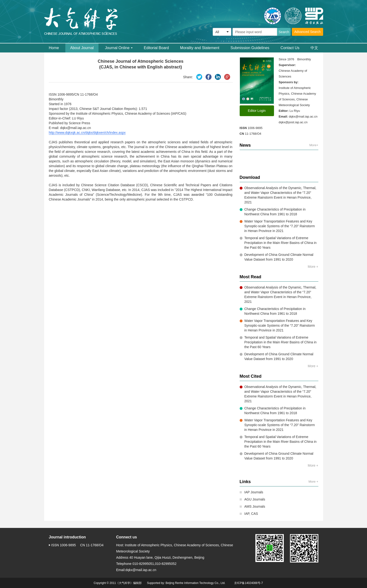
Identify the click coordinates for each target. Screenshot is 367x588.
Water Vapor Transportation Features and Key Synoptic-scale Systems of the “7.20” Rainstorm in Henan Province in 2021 (277, 226)
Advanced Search (308, 32)
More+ (314, 145)
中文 (314, 48)
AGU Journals (252, 499)
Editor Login (257, 111)
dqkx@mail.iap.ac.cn (303, 116)
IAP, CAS (249, 514)
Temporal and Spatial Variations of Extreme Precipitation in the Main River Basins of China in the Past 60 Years (278, 243)
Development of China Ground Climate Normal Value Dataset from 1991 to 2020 (277, 257)
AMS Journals (252, 506)
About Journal (82, 48)
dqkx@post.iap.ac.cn (293, 122)
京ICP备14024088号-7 (248, 583)
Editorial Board (156, 48)
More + (313, 267)
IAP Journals (251, 492)
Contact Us (290, 48)
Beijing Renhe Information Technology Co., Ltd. (195, 583)
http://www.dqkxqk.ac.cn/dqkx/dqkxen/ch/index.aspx (87, 133)
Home (54, 48)
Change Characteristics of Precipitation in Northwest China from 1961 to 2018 (273, 212)
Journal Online (119, 48)
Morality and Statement (200, 48)
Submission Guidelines (250, 48)
